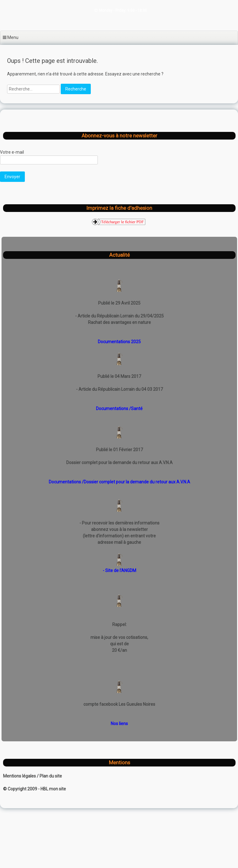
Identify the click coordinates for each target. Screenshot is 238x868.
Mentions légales (20, 776)
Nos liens (119, 724)
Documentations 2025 (119, 342)
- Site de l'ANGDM (119, 570)
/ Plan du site (49, 776)
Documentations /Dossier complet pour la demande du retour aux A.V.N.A (119, 482)
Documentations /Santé (119, 409)
